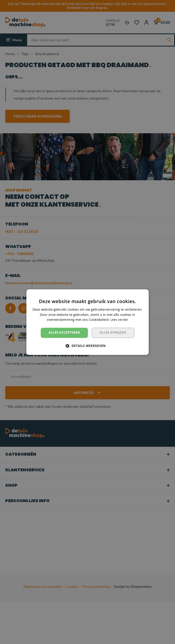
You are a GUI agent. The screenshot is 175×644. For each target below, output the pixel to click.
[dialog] (87, 322)
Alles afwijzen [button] (113, 333)
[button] (87, 346)
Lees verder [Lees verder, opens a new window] (119, 320)
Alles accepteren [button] (64, 333)
